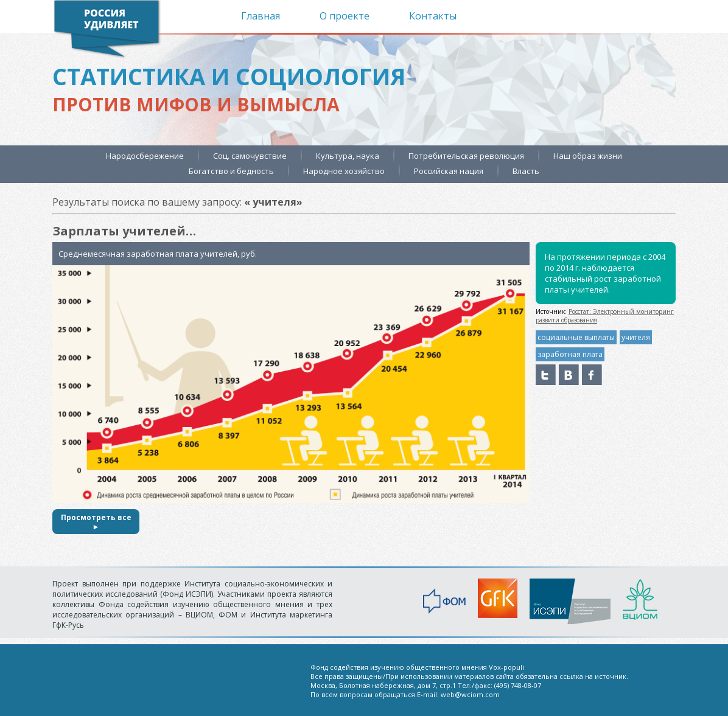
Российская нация (449, 171)
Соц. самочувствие (250, 156)
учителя (636, 337)
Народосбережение (145, 156)
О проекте (345, 16)
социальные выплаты (576, 337)
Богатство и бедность (231, 171)
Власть (526, 171)
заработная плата (570, 354)
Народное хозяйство (344, 171)
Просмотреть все (96, 522)
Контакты (433, 16)
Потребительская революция (466, 156)
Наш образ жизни (588, 156)
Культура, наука (348, 156)
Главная (261, 16)
